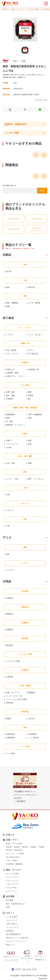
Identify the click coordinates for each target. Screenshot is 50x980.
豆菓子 (9, 441)
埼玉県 (9, 847)
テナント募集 (11, 861)
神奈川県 (18, 850)
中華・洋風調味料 (35, 415)
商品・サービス (18, 9)
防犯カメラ (11, 945)
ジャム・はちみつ (35, 335)
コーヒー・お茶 (12, 479)
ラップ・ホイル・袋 (14, 696)
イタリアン (10, 510)
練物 (30, 392)
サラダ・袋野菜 (34, 303)
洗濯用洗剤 (10, 734)
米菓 (30, 441)
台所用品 (9, 598)
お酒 (8, 495)
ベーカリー (10, 570)
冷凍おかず (10, 369)
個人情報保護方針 (13, 934)
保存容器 (9, 703)
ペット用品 (10, 753)
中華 (8, 526)
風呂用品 (9, 645)
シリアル (9, 335)
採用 (8, 907)
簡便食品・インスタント (16, 425)
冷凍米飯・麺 (33, 369)
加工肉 (9, 271)
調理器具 (31, 693)
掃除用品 (9, 614)
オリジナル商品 (12, 874)
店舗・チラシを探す (14, 844)
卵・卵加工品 (33, 354)
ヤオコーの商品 (33, 9)
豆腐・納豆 (10, 392)
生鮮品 (7, 255)
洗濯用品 (9, 630)
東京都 (9, 850)
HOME (5, 9)
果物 (8, 306)
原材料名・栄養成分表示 (16, 124)
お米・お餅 (10, 463)
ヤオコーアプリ (12, 884)
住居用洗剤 (32, 734)
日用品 (7, 581)
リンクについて (12, 927)
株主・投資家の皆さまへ (16, 904)
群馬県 (17, 847)
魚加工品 (31, 287)
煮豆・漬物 (10, 395)
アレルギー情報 (12, 133)
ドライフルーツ (12, 444)
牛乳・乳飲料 (11, 350)
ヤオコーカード (12, 877)
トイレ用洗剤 (33, 738)
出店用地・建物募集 (14, 864)
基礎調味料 (10, 415)
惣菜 (8, 554)
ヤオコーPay (11, 888)
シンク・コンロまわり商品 (16, 699)
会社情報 (10, 896)
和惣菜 (31, 395)
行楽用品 (9, 677)
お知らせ (10, 835)
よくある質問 (11, 917)
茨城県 (33, 847)
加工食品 (47, 9)
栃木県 (25, 847)
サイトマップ (11, 920)
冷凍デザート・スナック (16, 376)
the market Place (13, 857)
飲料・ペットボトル (36, 479)
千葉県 (41, 847)
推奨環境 (10, 931)
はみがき (31, 719)
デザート (31, 350)
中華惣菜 (9, 399)
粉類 (8, 418)
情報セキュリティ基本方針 (17, 938)
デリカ (7, 538)
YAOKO (17, 969)
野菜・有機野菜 (12, 303)
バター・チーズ (12, 354)
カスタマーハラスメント (16, 941)
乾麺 (30, 463)
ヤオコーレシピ (12, 881)
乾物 (30, 418)
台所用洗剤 (10, 738)
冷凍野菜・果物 (12, 373)
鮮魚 (8, 287)
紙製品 (9, 719)
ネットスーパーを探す (15, 853)
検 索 (42, 191)
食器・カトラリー (13, 693)
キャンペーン (11, 891)
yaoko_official (30, 969)
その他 (9, 447)
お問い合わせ (11, 924)
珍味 (30, 444)
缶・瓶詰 (9, 421)
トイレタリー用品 (13, 661)
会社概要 (10, 900)
